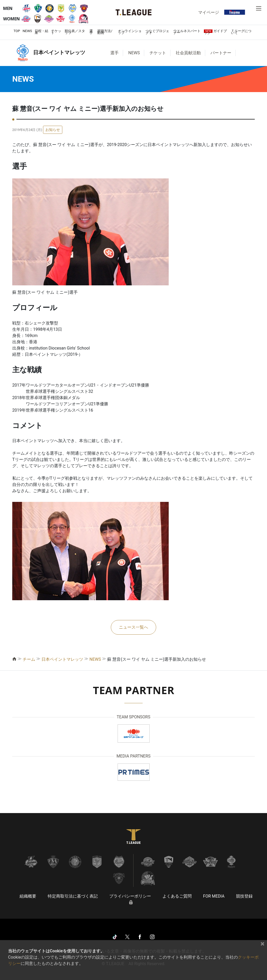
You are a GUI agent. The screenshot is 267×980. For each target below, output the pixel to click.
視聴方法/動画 (105, 32)
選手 (91, 32)
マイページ (209, 12)
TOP (17, 31)
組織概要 (28, 896)
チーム (29, 659)
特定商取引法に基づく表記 (73, 896)
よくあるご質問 (177, 896)
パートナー (221, 53)
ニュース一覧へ (133, 627)
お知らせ (53, 130)
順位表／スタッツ (75, 32)
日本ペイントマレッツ (62, 659)
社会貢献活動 (188, 53)
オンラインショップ (130, 32)
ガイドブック (215, 32)
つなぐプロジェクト (157, 32)
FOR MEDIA (214, 896)
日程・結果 (41, 32)
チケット (56, 32)
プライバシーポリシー (130, 896)
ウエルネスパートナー (187, 32)
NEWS (27, 31)
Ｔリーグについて (241, 32)
